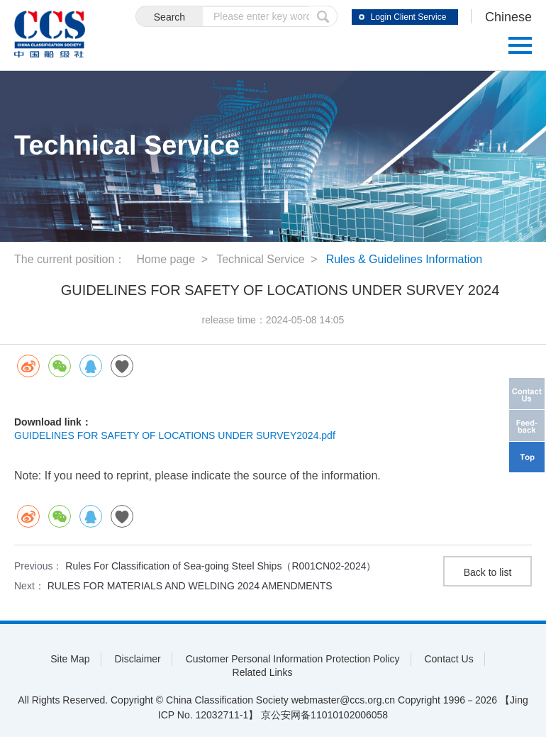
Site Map (70, 659)
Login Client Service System (409, 18)
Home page (166, 259)
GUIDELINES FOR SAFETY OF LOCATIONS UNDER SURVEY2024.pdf (175, 435)
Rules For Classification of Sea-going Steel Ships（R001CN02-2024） (221, 566)
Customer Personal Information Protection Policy (293, 659)
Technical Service (261, 259)
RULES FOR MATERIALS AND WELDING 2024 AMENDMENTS (190, 586)
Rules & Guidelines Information (405, 259)
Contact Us (448, 659)
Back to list (488, 572)
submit (323, 16)
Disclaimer (137, 659)
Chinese (508, 17)
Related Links (263, 672)
